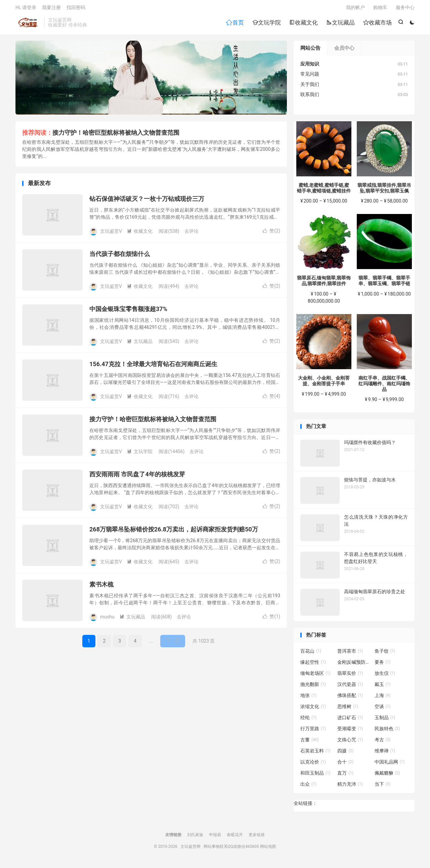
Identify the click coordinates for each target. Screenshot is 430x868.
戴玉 (383, 687)
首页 (234, 24)
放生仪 (385, 676)
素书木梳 (101, 587)
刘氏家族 (195, 837)
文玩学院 (266, 24)
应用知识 (310, 66)
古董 (310, 742)
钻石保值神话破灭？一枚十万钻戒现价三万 (147, 201)
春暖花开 (235, 837)
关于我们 (310, 87)
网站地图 (268, 849)
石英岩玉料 (315, 753)
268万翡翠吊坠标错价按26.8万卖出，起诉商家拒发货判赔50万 (174, 532)
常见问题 (310, 76)
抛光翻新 (313, 687)
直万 (345, 775)
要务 (383, 664)
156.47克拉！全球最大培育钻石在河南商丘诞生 (153, 366)
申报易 (215, 837)
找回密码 (76, 9)
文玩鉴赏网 (28, 24)
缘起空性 (313, 664)
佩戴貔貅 (387, 775)
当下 (383, 786)
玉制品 (385, 720)
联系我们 (310, 97)
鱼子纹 (385, 653)
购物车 (380, 9)
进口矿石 (350, 720)
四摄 (345, 753)
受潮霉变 (350, 731)
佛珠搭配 (350, 698)
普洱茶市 (350, 653)
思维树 (348, 709)
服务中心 (405, 9)
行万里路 (313, 731)
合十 (345, 764)
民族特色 (387, 731)
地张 (308, 698)
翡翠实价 (350, 676)
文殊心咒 (350, 742)
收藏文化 (303, 24)
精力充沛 (350, 786)
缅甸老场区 (315, 676)
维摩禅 (385, 753)
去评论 (191, 233)
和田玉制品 (315, 775)
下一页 (173, 643)
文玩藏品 (340, 24)
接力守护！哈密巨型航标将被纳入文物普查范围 (116, 135)
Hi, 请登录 (26, 9)
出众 (308, 786)
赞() (271, 233)
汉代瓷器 (350, 687)
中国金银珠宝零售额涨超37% (128, 311)
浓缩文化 (313, 709)
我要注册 (51, 9)
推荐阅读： (37, 135)
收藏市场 (377, 24)
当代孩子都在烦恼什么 (120, 256)
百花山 (311, 653)
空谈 (383, 709)
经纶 (308, 720)
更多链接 (257, 837)
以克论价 (313, 764)
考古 (383, 742)
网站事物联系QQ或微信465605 (231, 849)
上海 (383, 698)
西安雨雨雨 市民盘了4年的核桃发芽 (137, 476)
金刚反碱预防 (354, 664)
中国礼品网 (390, 764)
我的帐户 (355, 9)
